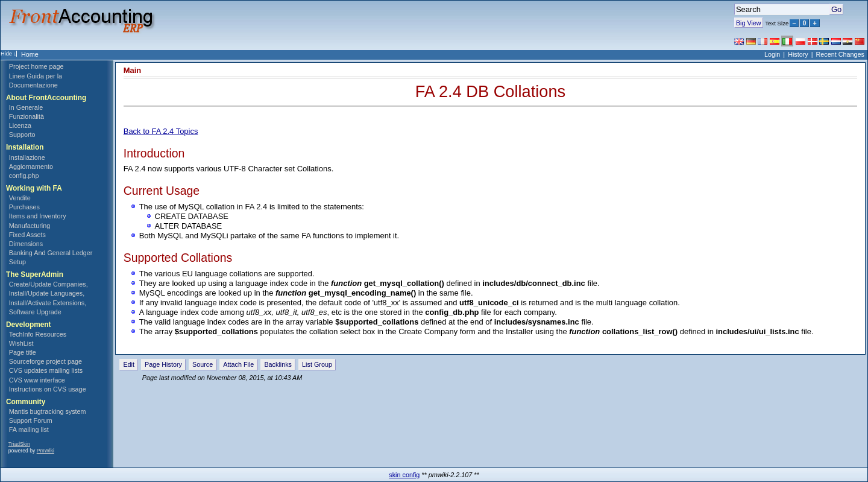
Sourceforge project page (46, 361)
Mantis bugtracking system (48, 411)
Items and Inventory (38, 216)
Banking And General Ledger (51, 253)
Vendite (20, 198)
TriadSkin (19, 444)
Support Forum (31, 420)
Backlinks (278, 364)
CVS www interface (37, 380)
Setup (17, 262)
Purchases (24, 207)
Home (30, 54)
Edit (129, 364)
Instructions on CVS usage (48, 389)
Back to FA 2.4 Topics (161, 131)
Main (133, 70)
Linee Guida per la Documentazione (36, 81)
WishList (21, 343)
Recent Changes (840, 54)
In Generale (26, 107)
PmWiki (46, 451)
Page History (163, 364)
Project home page (36, 66)
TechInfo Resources (38, 334)
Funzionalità (27, 116)
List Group (317, 364)
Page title (23, 352)
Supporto (22, 135)
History (798, 54)
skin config (404, 475)
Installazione (27, 157)
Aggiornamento (31, 166)
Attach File (238, 364)
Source (203, 364)
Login (772, 54)
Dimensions (26, 244)
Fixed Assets (27, 235)
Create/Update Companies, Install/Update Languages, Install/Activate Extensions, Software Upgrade (49, 298)
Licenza (20, 125)
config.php (24, 176)
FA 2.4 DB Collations (491, 91)
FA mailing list (29, 430)
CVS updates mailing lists (46, 370)
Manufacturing (30, 226)
